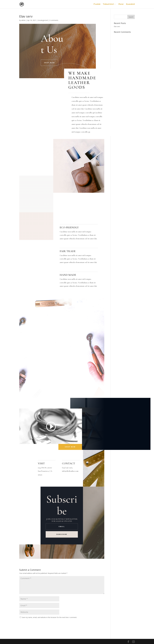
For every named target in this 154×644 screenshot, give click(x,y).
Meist (121, 5)
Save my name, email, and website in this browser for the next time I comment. (49, 617)
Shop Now (49, 63)
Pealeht (97, 5)
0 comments (54, 20)
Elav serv (117, 26)
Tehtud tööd (108, 5)
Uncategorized (43, 20)
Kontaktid (130, 5)
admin (23, 20)
